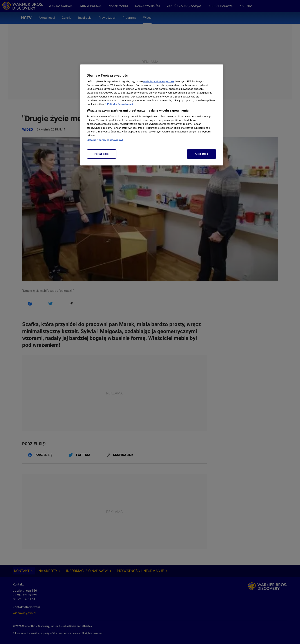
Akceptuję (202, 154)
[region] (152, 115)
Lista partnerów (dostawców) (105, 140)
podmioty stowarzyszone (159, 81)
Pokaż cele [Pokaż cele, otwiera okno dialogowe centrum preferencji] (102, 154)
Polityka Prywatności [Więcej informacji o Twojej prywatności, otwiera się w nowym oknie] (120, 104)
